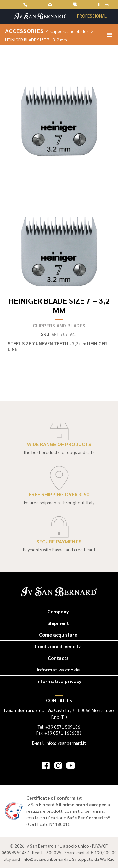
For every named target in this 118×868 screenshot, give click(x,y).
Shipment (58, 623)
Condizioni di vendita (58, 646)
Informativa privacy (59, 681)
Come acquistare (58, 635)
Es (107, 4)
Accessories (24, 31)
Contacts (58, 658)
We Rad (107, 859)
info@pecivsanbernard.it (46, 859)
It (99, 4)
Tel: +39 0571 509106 (59, 727)
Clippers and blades (70, 31)
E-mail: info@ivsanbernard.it (59, 743)
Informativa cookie (58, 669)
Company (58, 611)
